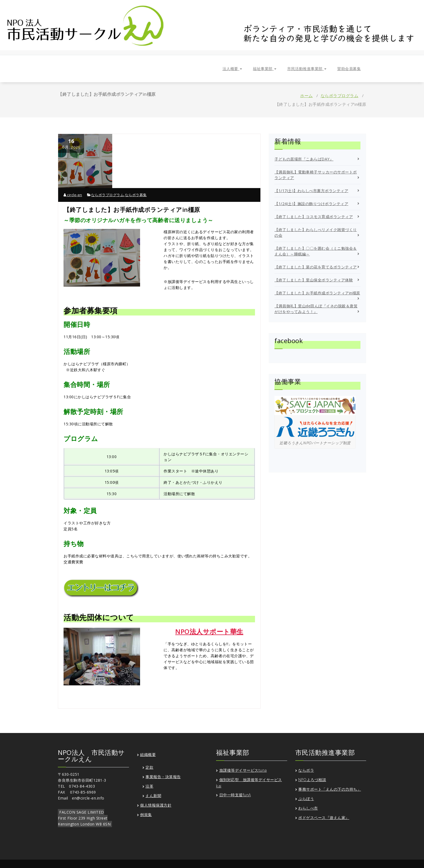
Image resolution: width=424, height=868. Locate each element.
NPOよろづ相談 (312, 780)
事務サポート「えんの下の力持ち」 (330, 789)
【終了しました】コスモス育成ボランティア (314, 217)
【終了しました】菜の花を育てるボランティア (316, 267)
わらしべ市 (308, 808)
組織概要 (148, 754)
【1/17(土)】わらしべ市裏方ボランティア (311, 191)
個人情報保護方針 (156, 805)
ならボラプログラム (340, 96)
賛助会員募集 (349, 69)
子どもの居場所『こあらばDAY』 (304, 159)
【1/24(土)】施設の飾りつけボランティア (311, 204)
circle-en (73, 195)
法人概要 (232, 69)
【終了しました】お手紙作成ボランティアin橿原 (317, 293)
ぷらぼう (306, 799)
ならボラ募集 (136, 195)
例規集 (146, 815)
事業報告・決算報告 (163, 777)
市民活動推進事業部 (307, 69)
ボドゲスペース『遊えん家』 (324, 818)
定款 (149, 767)
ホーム (307, 96)
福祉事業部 (265, 69)
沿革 (149, 786)
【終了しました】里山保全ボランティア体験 (314, 280)
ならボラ (306, 770)
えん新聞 (153, 796)
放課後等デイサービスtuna (243, 770)
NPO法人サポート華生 (209, 631)
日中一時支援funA (235, 795)
